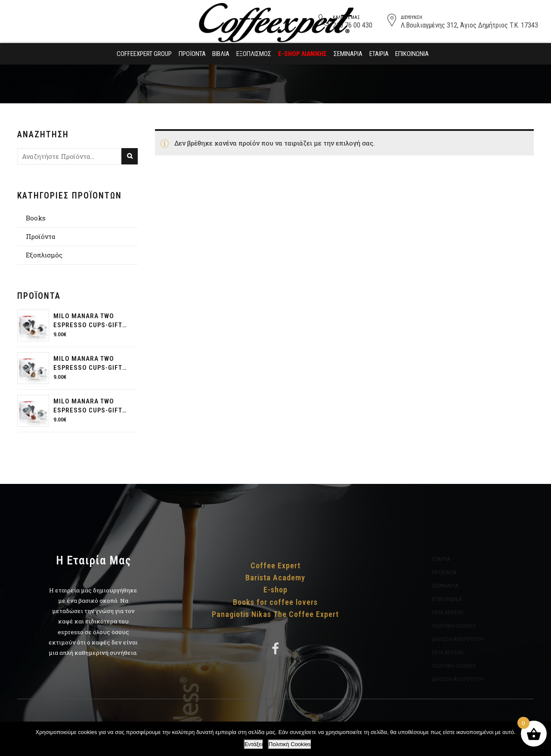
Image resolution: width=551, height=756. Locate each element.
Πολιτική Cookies (290, 744)
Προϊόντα (192, 54)
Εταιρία (379, 54)
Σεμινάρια (348, 54)
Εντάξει (254, 744)
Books (36, 218)
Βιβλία (221, 54)
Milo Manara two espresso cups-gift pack (88, 321)
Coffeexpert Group (144, 54)
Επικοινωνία (412, 54)
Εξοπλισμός (254, 54)
